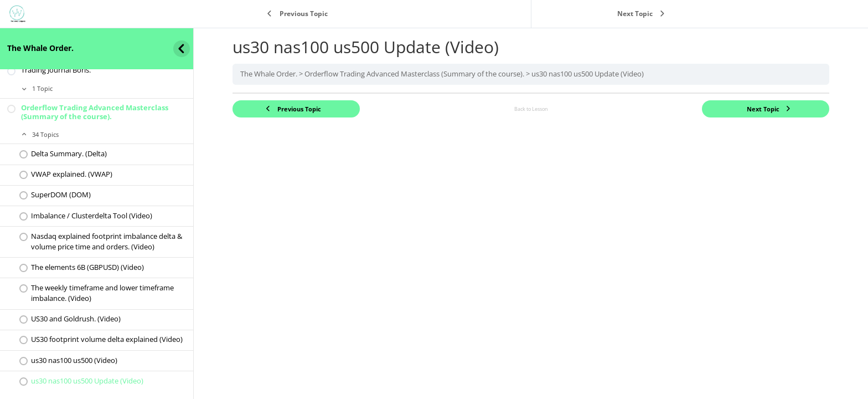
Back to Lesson (531, 109)
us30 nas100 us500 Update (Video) (588, 74)
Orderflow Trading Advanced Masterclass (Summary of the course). (414, 74)
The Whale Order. (40, 48)
